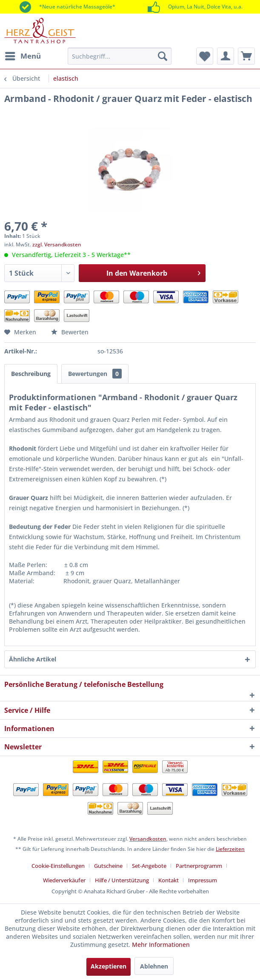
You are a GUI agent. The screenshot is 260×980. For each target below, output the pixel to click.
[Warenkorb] (246, 56)
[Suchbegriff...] (120, 56)
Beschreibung (31, 374)
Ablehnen (154, 966)
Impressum (203, 880)
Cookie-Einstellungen (58, 866)
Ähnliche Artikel (33, 659)
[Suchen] (163, 56)
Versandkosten (148, 839)
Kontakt (169, 880)
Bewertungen (95, 374)
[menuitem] (23, 56)
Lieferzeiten (230, 849)
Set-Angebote (149, 866)
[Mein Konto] (226, 56)
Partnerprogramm (199, 866)
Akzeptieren (109, 966)
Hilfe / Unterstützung (122, 880)
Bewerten (70, 332)
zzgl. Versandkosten (57, 244)
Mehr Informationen (161, 945)
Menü (23, 55)
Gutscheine (108, 866)
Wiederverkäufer (64, 880)
